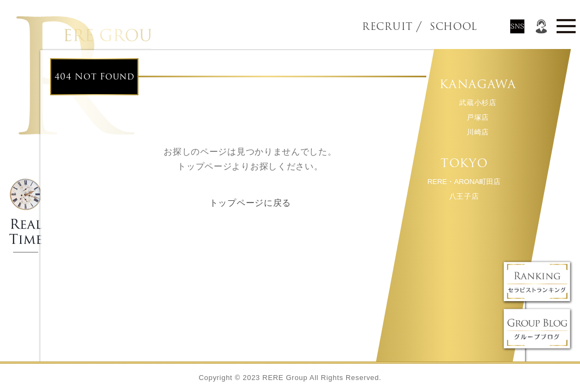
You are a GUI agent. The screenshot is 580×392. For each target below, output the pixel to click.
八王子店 (464, 196)
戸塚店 (477, 117)
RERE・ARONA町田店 (463, 182)
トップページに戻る (250, 203)
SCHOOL (435, 27)
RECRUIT (387, 27)
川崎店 (477, 132)
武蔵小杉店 (478, 103)
